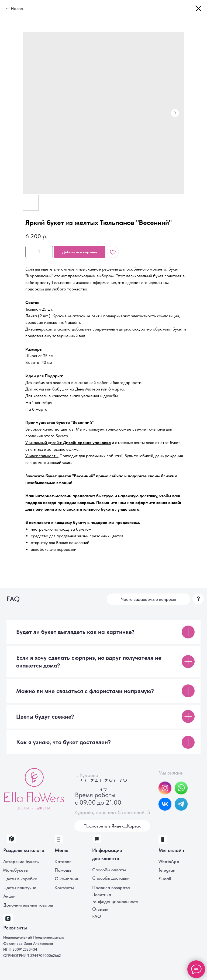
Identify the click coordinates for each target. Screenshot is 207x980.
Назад (17, 8)
